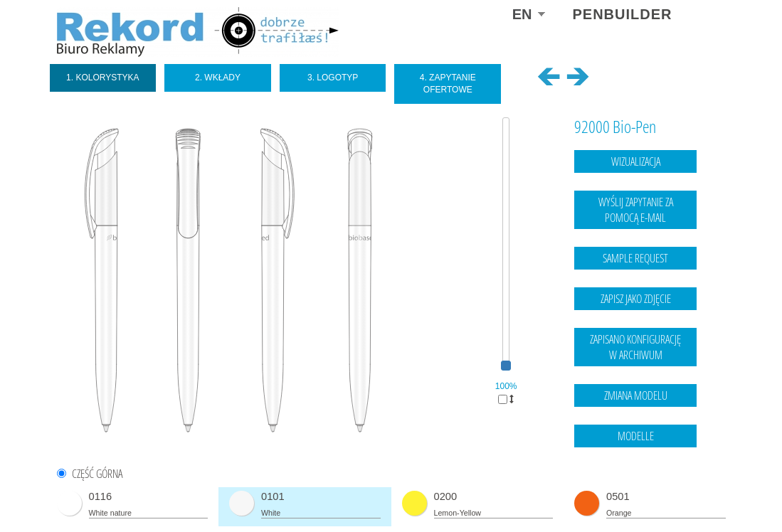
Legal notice (639, 493)
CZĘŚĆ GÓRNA (97, 474)
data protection (697, 493)
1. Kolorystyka (103, 78)
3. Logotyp (333, 78)
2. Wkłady (218, 78)
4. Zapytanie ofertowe (448, 84)
